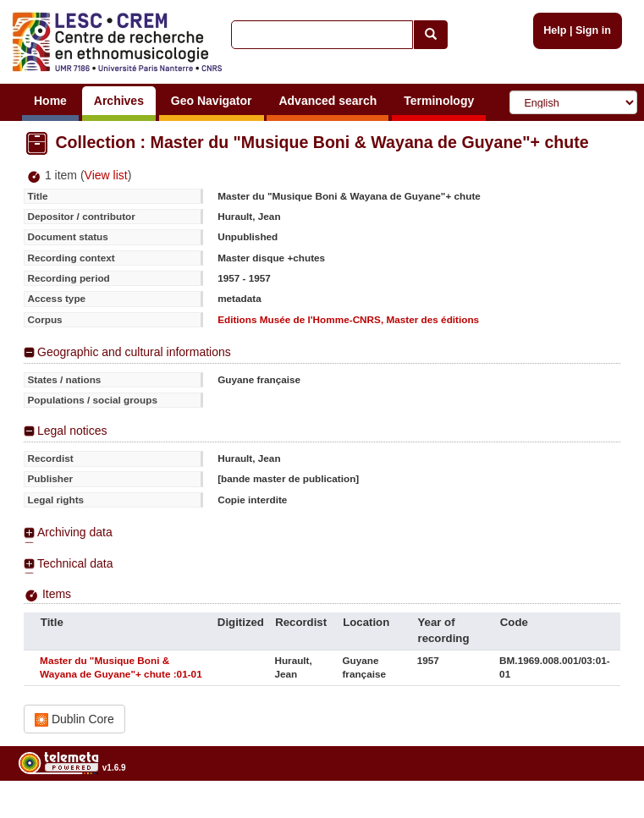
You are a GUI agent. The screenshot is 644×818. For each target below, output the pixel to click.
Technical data (75, 563)
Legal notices (72, 431)
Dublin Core (74, 719)
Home (50, 101)
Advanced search (328, 101)
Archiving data (75, 532)
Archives (119, 101)
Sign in (593, 30)
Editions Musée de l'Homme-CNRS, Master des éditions (348, 319)
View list (106, 175)
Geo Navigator (212, 101)
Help (555, 30)
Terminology (439, 101)
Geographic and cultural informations (134, 352)
